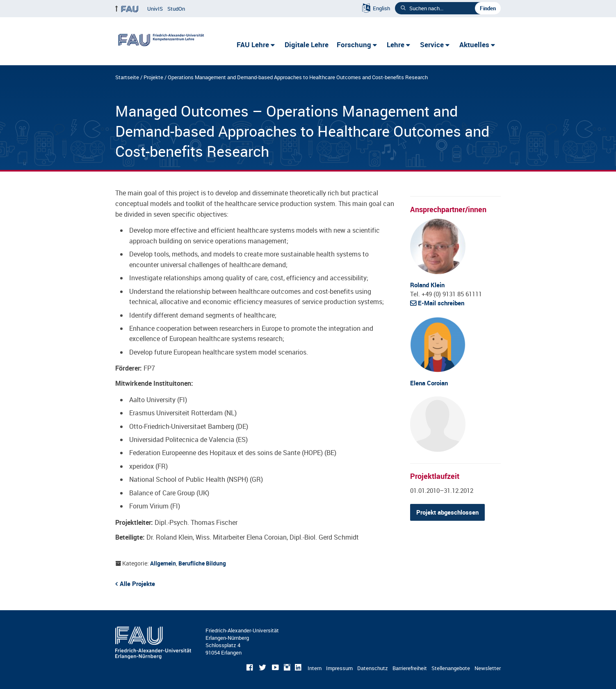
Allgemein (163, 563)
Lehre (396, 45)
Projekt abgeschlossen (447, 512)
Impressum (339, 668)
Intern (315, 668)
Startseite (127, 77)
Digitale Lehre (307, 45)
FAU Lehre (253, 45)
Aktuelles (474, 45)
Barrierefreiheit (410, 668)
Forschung (354, 45)
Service (432, 45)
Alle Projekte (137, 584)
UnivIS (155, 9)
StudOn (176, 9)
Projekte (153, 77)
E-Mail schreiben (441, 303)
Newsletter (488, 668)
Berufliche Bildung (202, 563)
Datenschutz (373, 668)
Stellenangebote (451, 668)
